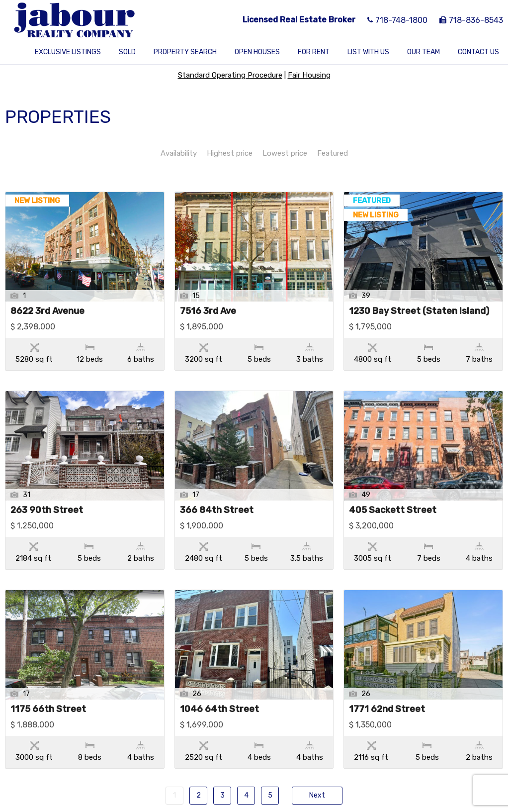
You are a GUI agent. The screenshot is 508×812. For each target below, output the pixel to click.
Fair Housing (309, 75)
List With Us (368, 52)
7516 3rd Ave (208, 311)
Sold (127, 52)
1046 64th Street (219, 668)
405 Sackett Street (393, 490)
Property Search (185, 52)
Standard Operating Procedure (230, 75)
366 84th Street (217, 490)
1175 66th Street (48, 668)
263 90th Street (47, 490)
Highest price (230, 153)
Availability (179, 153)
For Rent (314, 52)
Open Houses (257, 52)
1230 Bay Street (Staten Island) (419, 311)
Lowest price (285, 153)
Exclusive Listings (68, 52)
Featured (333, 153)
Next (317, 733)
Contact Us (478, 52)
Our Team (423, 52)
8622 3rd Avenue (47, 311)
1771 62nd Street (387, 668)
